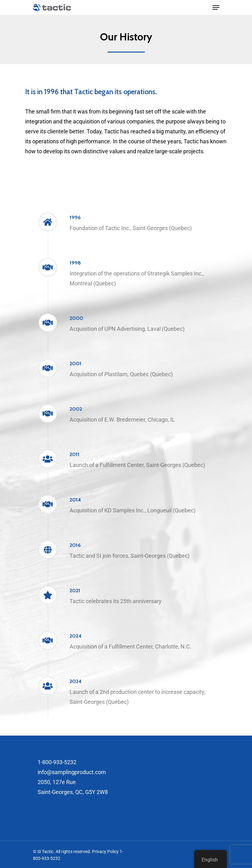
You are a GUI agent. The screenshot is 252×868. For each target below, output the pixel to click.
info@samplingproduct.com (72, 772)
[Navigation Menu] (216, 7)
